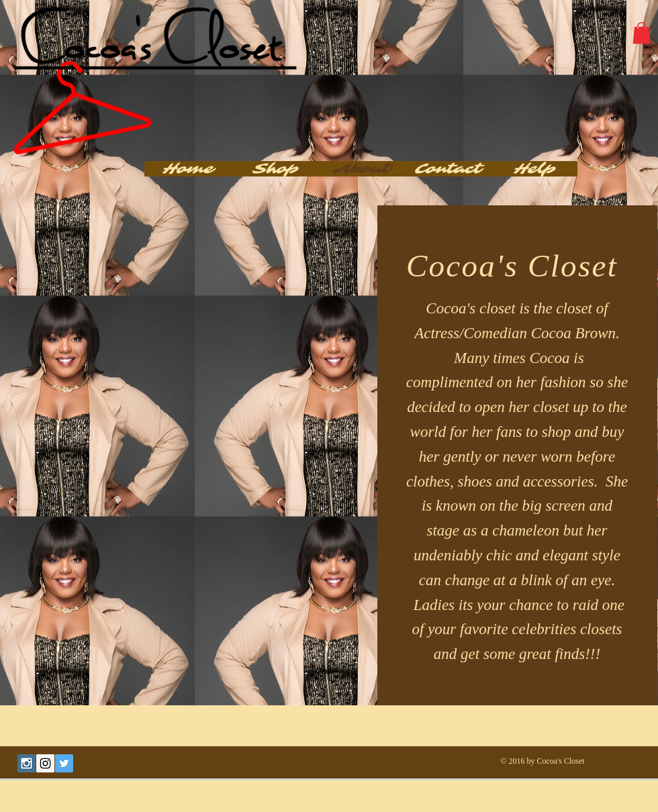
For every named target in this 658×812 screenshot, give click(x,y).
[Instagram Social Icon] (45, 763)
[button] (642, 33)
